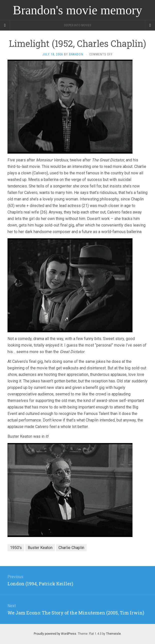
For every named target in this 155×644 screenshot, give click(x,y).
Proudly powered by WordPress (55, 634)
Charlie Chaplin (71, 548)
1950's (16, 548)
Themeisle (113, 634)
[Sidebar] (5, 25)
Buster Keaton (40, 548)
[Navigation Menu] (150, 25)
